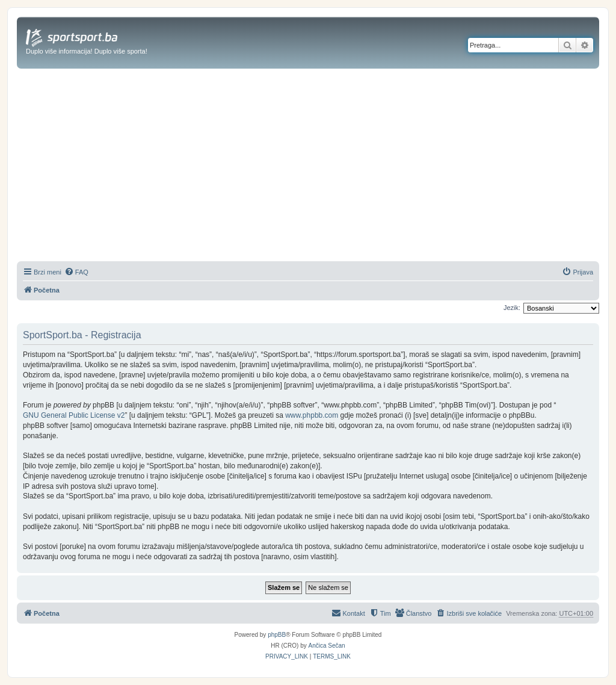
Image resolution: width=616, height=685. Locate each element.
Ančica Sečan (327, 646)
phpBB (277, 635)
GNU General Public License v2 (74, 415)
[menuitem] (76, 272)
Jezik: (512, 308)
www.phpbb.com (312, 415)
